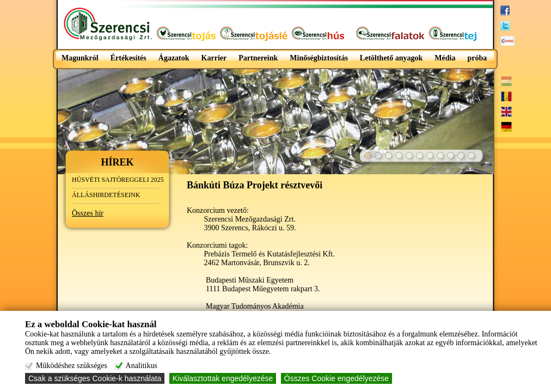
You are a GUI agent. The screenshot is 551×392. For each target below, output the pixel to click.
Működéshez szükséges (72, 366)
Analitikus (142, 366)
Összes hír (88, 213)
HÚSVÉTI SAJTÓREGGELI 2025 (118, 180)
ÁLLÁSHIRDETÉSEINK (106, 195)
